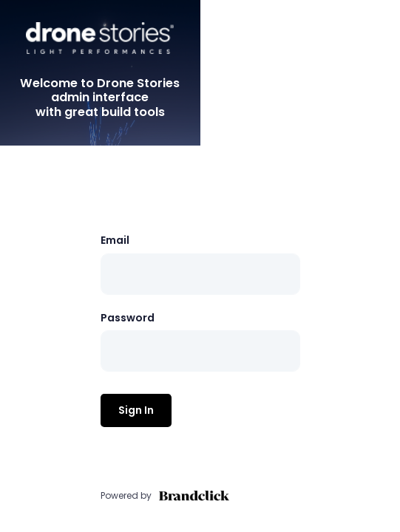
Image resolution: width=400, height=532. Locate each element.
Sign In (136, 410)
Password (128, 318)
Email (115, 240)
